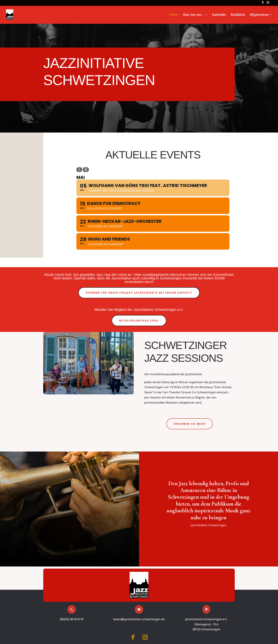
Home (174, 15)
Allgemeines (259, 15)
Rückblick (238, 15)
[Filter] (86, 170)
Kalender (219, 15)
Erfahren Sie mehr (190, 424)
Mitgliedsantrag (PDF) (139, 320)
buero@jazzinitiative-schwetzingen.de (139, 619)
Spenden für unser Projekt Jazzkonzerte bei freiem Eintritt (139, 293)
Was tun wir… (193, 15)
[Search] (79, 170)
